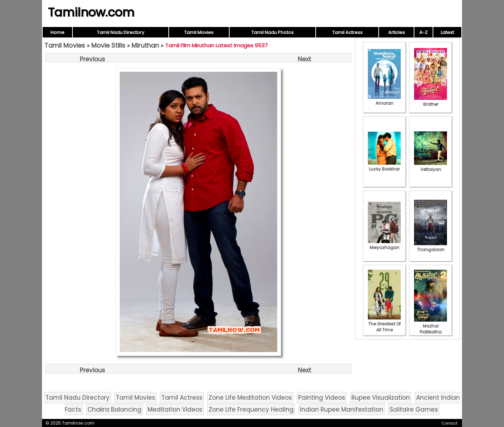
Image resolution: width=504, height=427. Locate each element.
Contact (449, 423)
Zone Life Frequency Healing (251, 409)
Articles (397, 32)
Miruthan (145, 45)
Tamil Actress (347, 32)
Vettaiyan (430, 166)
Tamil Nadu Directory (121, 32)
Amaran (384, 100)
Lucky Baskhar (384, 166)
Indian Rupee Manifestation (342, 409)
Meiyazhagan (384, 245)
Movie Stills (108, 45)
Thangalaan (430, 247)
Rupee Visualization (381, 398)
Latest (447, 32)
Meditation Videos (175, 409)
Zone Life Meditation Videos (250, 398)
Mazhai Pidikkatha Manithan (430, 329)
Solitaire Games (414, 409)
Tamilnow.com (91, 12)
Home (57, 32)
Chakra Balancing (114, 409)
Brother (430, 101)
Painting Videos (322, 398)
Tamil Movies (199, 32)
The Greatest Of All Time (384, 324)
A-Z (423, 32)
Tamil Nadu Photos (272, 32)
